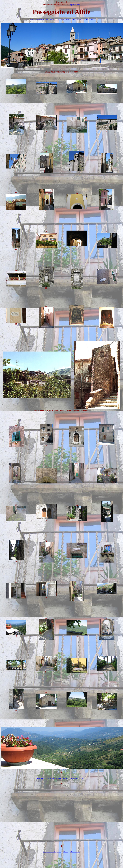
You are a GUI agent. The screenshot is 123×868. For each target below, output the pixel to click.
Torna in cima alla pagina (52, 852)
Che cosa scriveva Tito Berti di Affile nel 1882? (53, 19)
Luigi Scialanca (74, 5)
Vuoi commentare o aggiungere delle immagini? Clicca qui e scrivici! (61, 778)
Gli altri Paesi (89, 19)
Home (32, 19)
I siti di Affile (77, 19)
